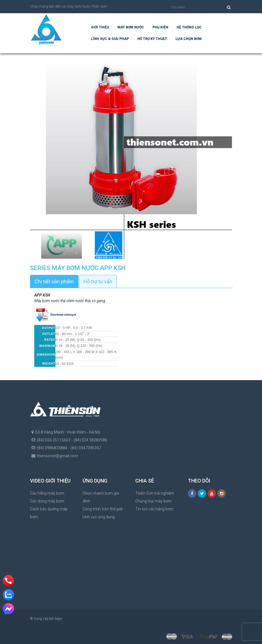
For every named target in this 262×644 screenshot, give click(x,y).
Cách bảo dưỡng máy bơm (49, 513)
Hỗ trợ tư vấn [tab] (98, 281)
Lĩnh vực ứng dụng (99, 517)
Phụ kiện (160, 27)
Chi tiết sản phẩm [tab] (54, 281)
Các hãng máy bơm (47, 493)
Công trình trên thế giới (102, 509)
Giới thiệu (100, 27)
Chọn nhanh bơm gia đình (101, 497)
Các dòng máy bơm (47, 501)
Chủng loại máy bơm (153, 501)
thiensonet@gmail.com (57, 456)
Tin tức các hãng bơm (154, 509)
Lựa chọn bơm (189, 39)
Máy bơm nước (131, 27)
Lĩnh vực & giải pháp (110, 39)
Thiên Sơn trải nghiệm (155, 493)
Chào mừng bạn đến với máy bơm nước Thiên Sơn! (69, 6)
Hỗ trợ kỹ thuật (152, 39)
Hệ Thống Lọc (189, 27)
